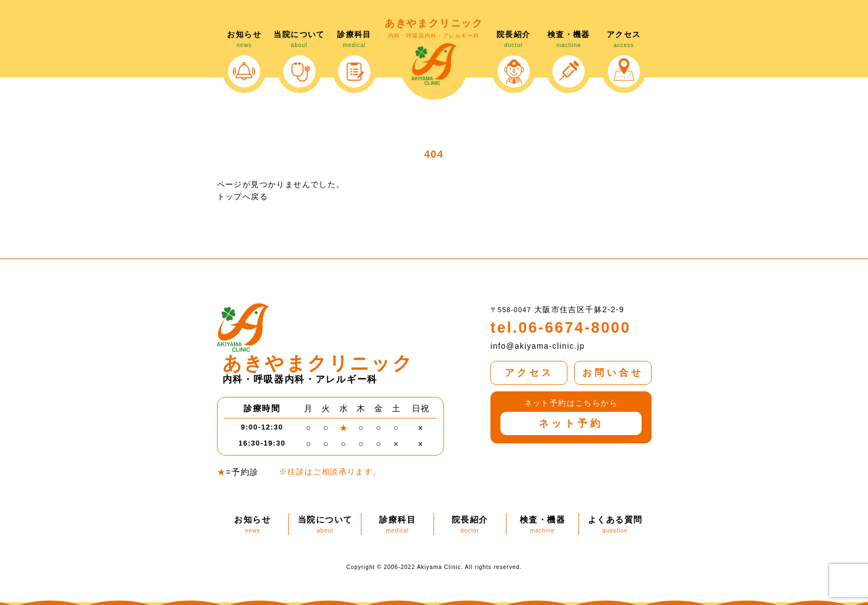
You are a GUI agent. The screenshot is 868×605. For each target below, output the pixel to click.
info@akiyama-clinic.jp (538, 344)
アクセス (529, 366)
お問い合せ (613, 366)
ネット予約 (571, 417)
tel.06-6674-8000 (555, 327)
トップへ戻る (242, 197)
